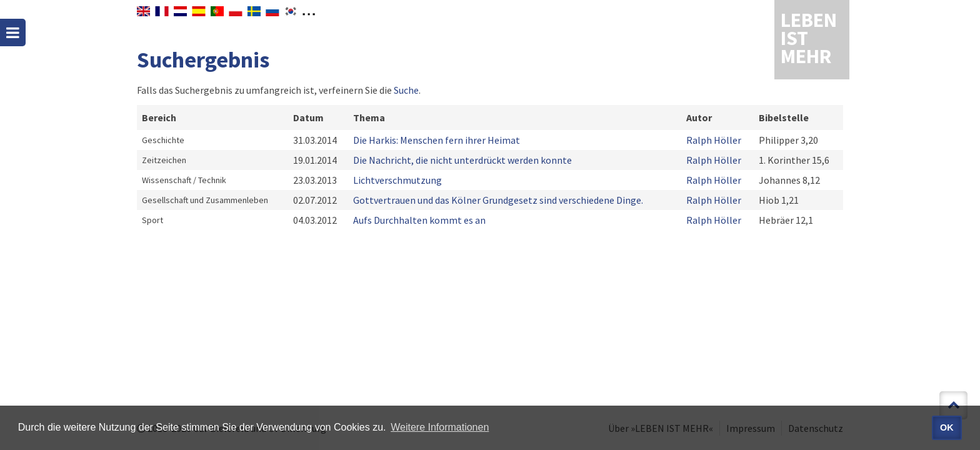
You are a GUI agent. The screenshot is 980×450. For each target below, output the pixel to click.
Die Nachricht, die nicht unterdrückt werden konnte (462, 160)
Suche (406, 90)
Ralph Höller (714, 140)
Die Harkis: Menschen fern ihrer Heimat (437, 140)
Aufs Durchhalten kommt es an (419, 220)
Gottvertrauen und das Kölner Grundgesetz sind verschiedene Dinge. (498, 200)
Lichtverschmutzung (397, 180)
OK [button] (947, 427)
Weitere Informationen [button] (440, 427)
